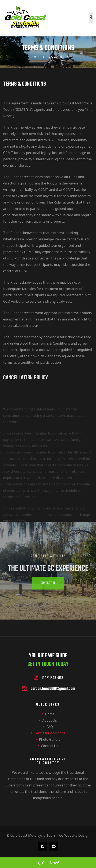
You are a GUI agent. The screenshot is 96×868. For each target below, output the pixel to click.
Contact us (50, 746)
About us (50, 720)
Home (50, 714)
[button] (48, 583)
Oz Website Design (74, 835)
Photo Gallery (50, 739)
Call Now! (48, 863)
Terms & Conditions (50, 733)
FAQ (50, 727)
